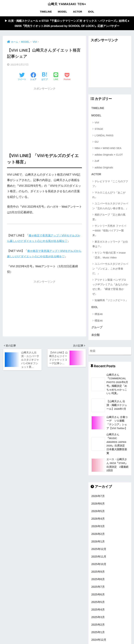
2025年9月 (98, 574)
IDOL (91, 12)
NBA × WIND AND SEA (108, 149)
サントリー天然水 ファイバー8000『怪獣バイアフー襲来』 (109, 231)
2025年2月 (98, 627)
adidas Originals (104, 168)
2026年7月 (98, 498)
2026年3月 (98, 528)
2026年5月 (98, 513)
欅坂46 (99, 315)
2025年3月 (98, 619)
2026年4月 (98, 521)
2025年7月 (98, 589)
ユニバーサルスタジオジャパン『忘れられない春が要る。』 (110, 206)
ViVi (97, 123)
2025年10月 (99, 566)
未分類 (95, 336)
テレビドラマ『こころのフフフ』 (110, 184)
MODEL (62, 12)
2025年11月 (99, 559)
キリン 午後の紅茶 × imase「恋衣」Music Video (109, 256)
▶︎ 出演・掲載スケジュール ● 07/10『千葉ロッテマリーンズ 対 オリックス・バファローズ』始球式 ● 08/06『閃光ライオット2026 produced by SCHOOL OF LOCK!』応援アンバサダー (67, 23)
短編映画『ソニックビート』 (111, 301)
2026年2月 (98, 536)
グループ (97, 328)
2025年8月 (98, 581)
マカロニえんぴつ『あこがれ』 (109, 195)
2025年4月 (98, 612)
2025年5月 (98, 604)
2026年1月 (98, 544)
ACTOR (78, 12)
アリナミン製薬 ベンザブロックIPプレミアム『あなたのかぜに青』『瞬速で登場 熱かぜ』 (110, 287)
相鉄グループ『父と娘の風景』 (109, 218)
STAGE (99, 129)
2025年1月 (98, 634)
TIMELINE (46, 12)
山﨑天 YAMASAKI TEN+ (67, 4)
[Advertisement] (45, 117)
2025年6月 (98, 597)
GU (97, 142)
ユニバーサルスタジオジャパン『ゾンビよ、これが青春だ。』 (110, 269)
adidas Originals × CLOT (109, 155)
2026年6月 (98, 506)
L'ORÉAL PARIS (104, 136)
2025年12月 (99, 551)
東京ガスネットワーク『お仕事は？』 (110, 245)
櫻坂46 (99, 321)
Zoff (97, 161)
